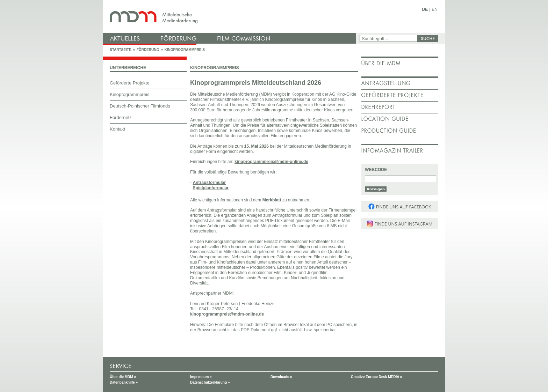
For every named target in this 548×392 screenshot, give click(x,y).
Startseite (120, 50)
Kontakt (117, 129)
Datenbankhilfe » (124, 382)
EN (435, 9)
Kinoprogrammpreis (185, 50)
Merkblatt (272, 200)
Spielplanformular (211, 188)
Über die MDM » (123, 377)
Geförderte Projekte (129, 83)
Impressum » (201, 377)
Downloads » (281, 377)
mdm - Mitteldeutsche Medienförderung (230, 17)
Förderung (148, 50)
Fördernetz (121, 117)
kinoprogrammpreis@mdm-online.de (271, 162)
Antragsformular (209, 183)
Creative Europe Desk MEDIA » (376, 377)
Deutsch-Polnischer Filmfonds (140, 106)
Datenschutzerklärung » (210, 382)
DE (425, 9)
